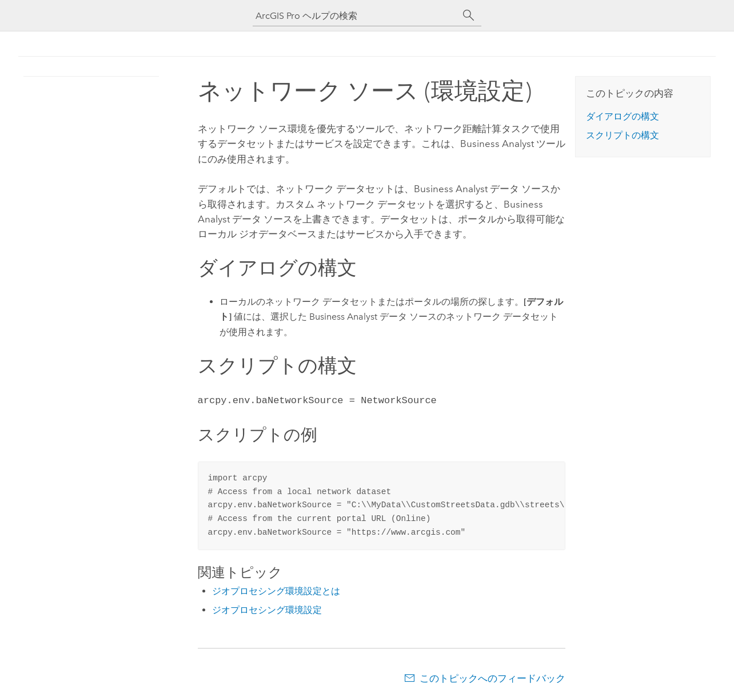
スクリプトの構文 (623, 135)
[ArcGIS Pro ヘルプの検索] (356, 16)
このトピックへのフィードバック (492, 677)
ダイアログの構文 (623, 116)
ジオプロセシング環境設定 (267, 609)
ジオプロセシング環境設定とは (276, 590)
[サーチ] (469, 15)
